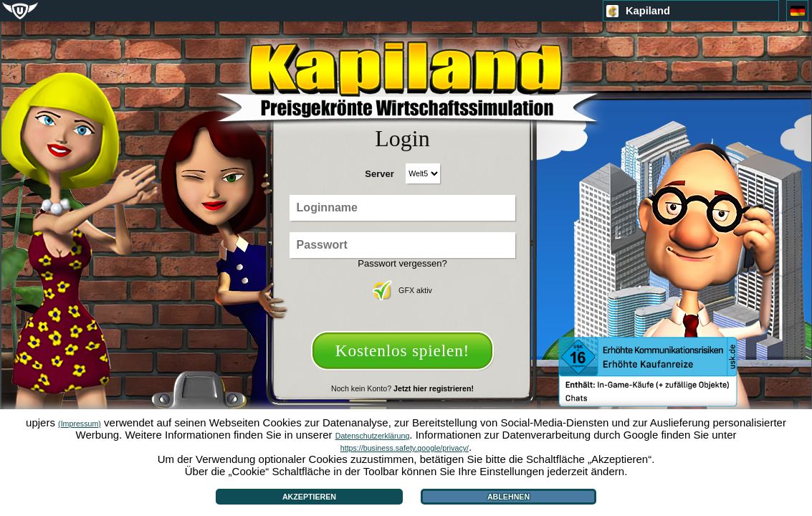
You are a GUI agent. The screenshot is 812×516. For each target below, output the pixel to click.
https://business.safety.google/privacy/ (405, 448)
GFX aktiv (402, 290)
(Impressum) (80, 424)
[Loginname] (402, 208)
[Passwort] (402, 245)
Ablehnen (508, 497)
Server (379, 174)
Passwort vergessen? (402, 263)
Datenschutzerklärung (373, 436)
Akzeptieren (309, 497)
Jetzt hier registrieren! (434, 388)
